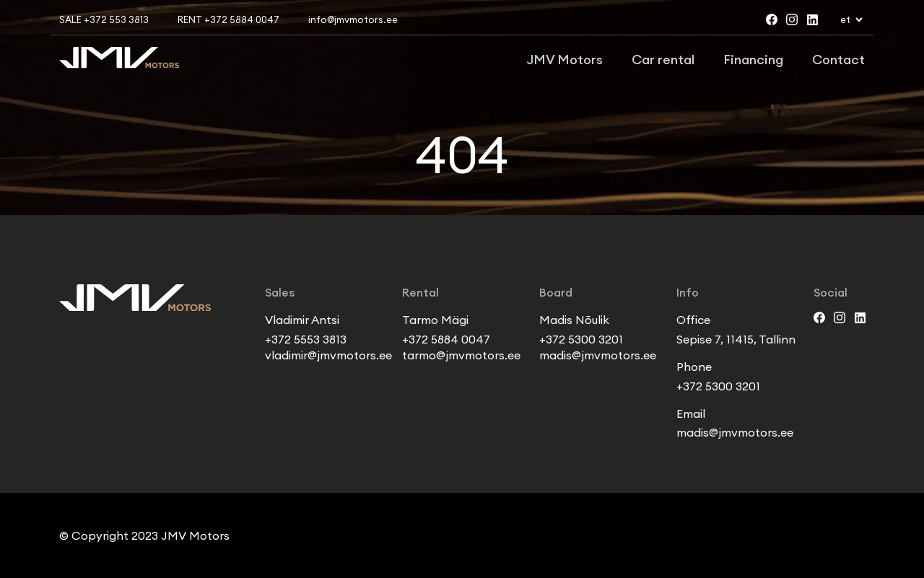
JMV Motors (565, 60)
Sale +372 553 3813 (104, 20)
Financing (753, 60)
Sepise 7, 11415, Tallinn (736, 339)
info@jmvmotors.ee (353, 20)
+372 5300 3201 (581, 339)
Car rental (663, 60)
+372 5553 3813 (306, 339)
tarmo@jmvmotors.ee (461, 355)
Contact (838, 60)
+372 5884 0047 (446, 339)
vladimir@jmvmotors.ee (328, 355)
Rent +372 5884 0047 (228, 20)
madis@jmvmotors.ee (598, 355)
